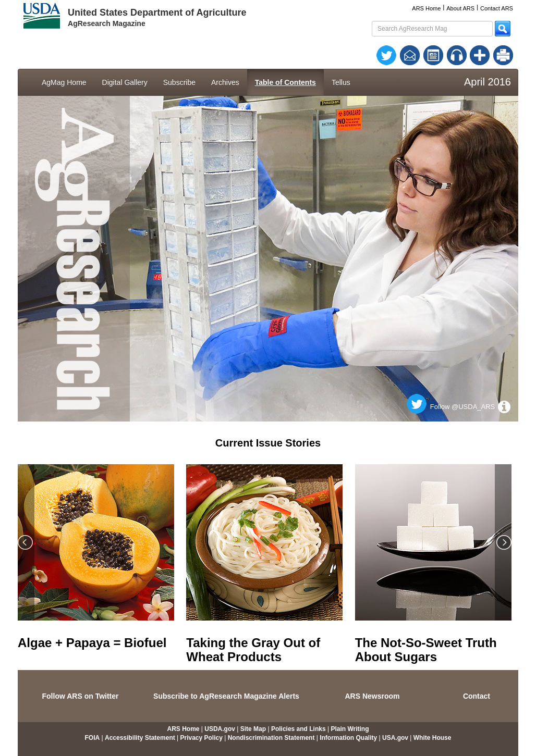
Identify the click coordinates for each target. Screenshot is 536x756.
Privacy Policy (202, 738)
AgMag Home (64, 82)
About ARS (460, 8)
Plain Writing (350, 729)
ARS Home (426, 8)
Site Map (253, 729)
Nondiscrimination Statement (271, 738)
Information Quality (348, 738)
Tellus (341, 82)
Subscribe (179, 82)
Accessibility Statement (140, 738)
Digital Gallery (125, 82)
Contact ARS (497, 8)
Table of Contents (285, 82)
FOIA (93, 738)
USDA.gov (220, 729)
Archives (225, 82)
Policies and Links (299, 729)
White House (433, 738)
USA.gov (395, 738)
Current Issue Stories (268, 443)
